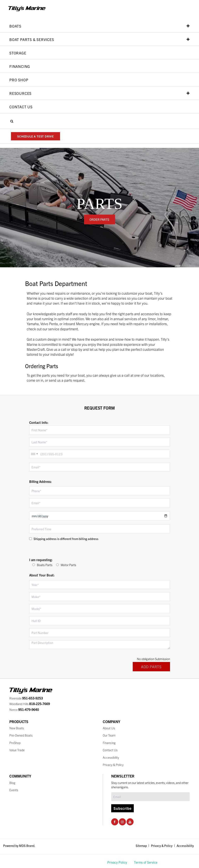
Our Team (109, 735)
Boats (99, 26)
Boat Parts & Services (99, 39)
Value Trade (17, 750)
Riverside (26, 698)
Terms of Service (146, 862)
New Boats (17, 728)
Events (14, 790)
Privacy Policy (117, 862)
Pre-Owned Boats (21, 735)
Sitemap (141, 846)
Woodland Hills (30, 704)
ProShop (15, 743)
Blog (12, 783)
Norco (24, 709)
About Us (109, 728)
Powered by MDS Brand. (19, 846)
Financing (20, 66)
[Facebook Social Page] (115, 822)
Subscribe (122, 808)
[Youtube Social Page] (130, 822)
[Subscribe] (151, 797)
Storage (18, 53)
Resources (99, 93)
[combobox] (34, 454)
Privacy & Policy (113, 765)
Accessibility (111, 757)
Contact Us (21, 107)
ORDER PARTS (99, 219)
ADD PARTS (151, 667)
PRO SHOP (19, 80)
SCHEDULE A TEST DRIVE (36, 136)
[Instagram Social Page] (122, 822)
